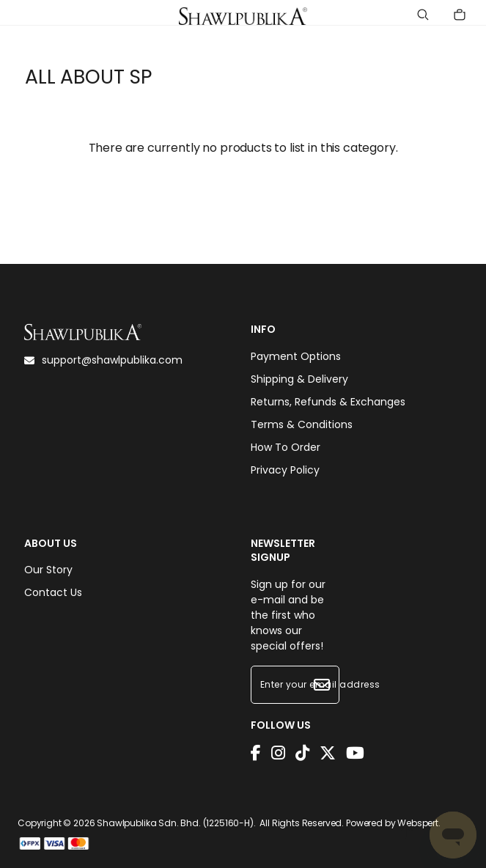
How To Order (286, 447)
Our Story (48, 570)
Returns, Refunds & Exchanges (328, 402)
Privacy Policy (285, 470)
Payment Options (296, 356)
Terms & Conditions (302, 424)
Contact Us (53, 592)
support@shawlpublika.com (103, 360)
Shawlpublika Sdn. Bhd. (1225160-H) (175, 823)
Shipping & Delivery (299, 379)
